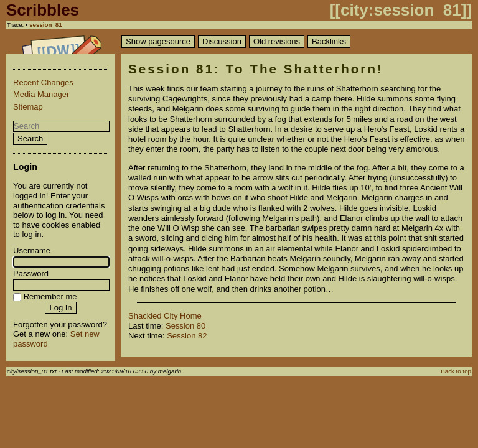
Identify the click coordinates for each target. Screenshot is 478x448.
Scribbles (43, 10)
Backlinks (329, 41)
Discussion (222, 41)
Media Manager (41, 94)
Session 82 (187, 336)
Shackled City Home (165, 316)
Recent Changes (43, 82)
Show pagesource (158, 41)
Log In (60, 308)
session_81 (46, 25)
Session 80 (185, 326)
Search (30, 138)
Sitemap (28, 107)
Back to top (456, 371)
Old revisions (277, 41)
